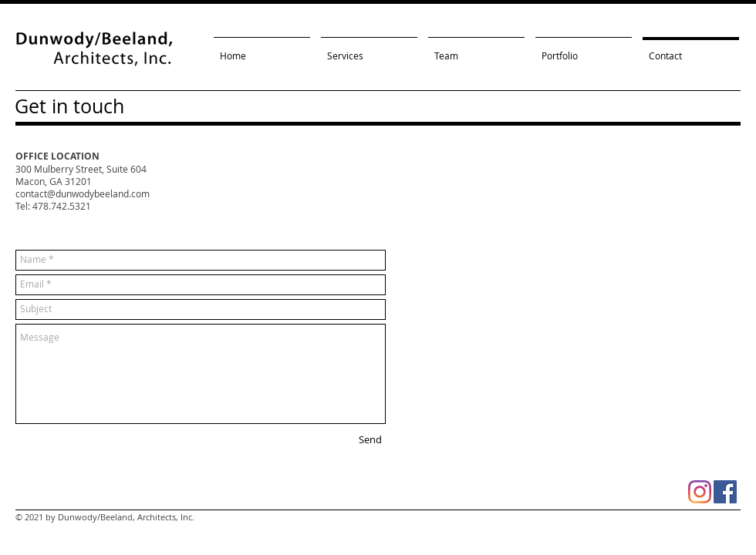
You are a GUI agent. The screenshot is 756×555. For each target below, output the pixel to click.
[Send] (370, 440)
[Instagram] (700, 492)
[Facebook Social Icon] (725, 492)
